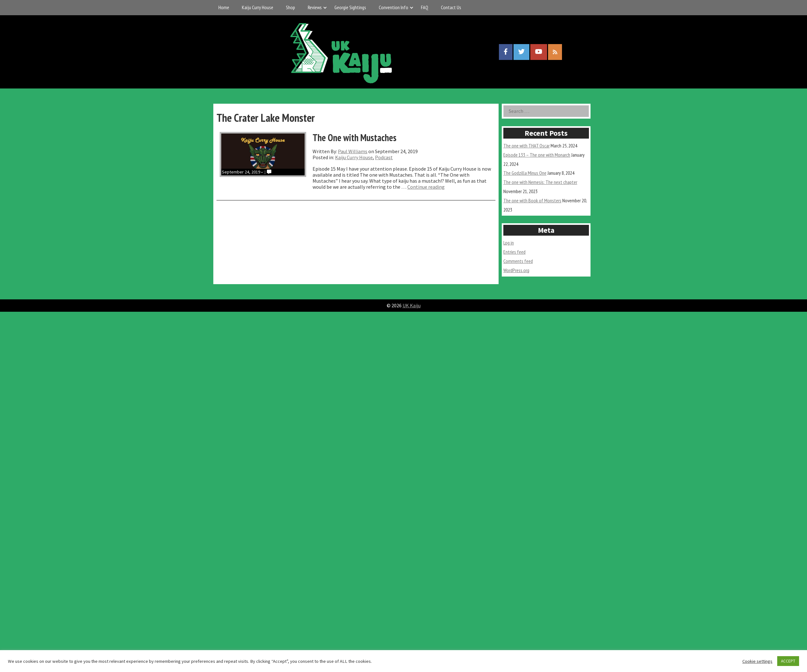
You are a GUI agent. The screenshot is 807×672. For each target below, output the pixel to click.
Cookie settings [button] (757, 661)
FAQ (425, 7)
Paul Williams (353, 151)
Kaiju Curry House (258, 7)
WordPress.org (516, 270)
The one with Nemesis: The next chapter (540, 182)
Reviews (315, 7)
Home (224, 7)
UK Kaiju (412, 305)
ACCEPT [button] (788, 661)
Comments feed (518, 261)
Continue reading (426, 187)
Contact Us (451, 7)
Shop (291, 7)
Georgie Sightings (350, 7)
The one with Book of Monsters (532, 200)
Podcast (384, 157)
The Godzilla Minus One (525, 173)
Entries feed (514, 252)
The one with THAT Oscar (526, 146)
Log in (509, 243)
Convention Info (394, 7)
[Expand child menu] (325, 7)
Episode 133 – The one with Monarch (537, 155)
